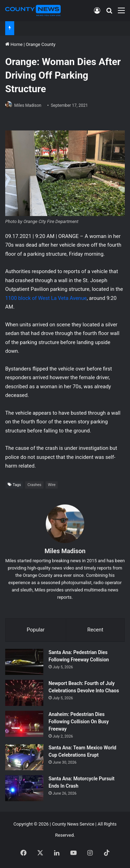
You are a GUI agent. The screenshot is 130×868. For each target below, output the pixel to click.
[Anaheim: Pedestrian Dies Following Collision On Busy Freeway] (24, 724)
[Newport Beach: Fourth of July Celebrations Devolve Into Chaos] (24, 693)
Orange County (40, 44)
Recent (95, 630)
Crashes (34, 485)
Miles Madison (28, 105)
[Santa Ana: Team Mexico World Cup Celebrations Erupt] (24, 757)
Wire (52, 485)
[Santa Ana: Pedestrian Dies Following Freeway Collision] (24, 662)
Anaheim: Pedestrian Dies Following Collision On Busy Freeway (79, 722)
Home (14, 44)
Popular (36, 630)
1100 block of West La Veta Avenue (46, 298)
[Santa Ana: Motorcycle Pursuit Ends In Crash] (24, 788)
